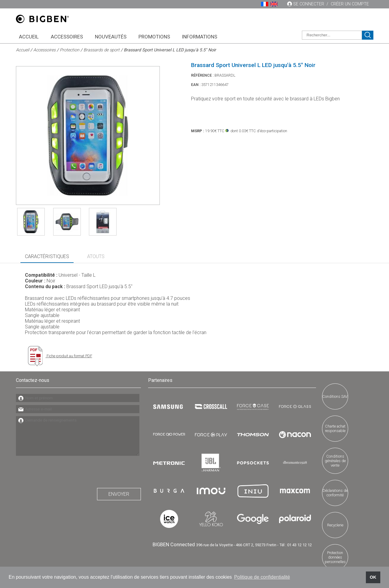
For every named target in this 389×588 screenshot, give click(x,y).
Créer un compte (350, 4)
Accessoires (67, 37)
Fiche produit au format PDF (60, 356)
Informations (200, 37)
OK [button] (373, 577)
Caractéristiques (47, 256)
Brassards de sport (102, 50)
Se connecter (309, 4)
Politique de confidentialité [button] (262, 577)
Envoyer (119, 494)
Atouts (96, 256)
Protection (70, 50)
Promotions (154, 37)
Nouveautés (111, 37)
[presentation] (62, 470)
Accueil (29, 37)
